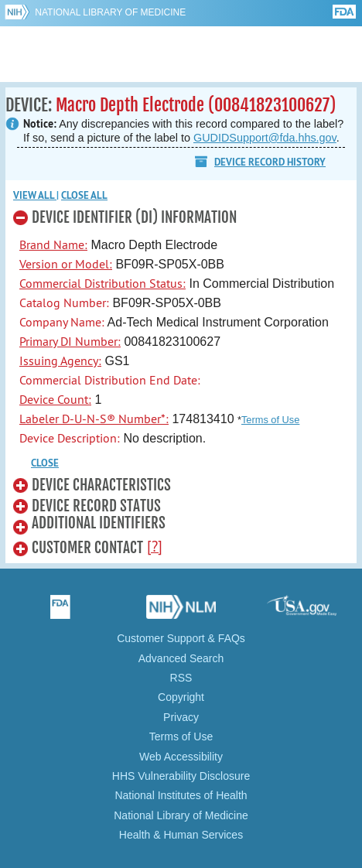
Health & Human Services (181, 835)
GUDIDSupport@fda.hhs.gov (265, 138)
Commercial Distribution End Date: (110, 380)
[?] (155, 546)
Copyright (181, 697)
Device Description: (70, 438)
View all (35, 195)
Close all (84, 195)
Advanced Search (181, 658)
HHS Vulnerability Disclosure (181, 776)
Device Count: (55, 399)
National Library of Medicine (110, 12)
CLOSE (45, 463)
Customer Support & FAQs (181, 638)
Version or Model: (66, 264)
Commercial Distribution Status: (102, 283)
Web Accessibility (181, 757)
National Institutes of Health (181, 795)
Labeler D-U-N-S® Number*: (94, 419)
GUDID (181, 54)
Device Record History (270, 162)
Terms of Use (270, 420)
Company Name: (62, 322)
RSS (181, 678)
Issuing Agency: (60, 361)
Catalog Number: (64, 302)
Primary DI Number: (70, 341)
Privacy (181, 717)
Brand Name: (53, 244)
